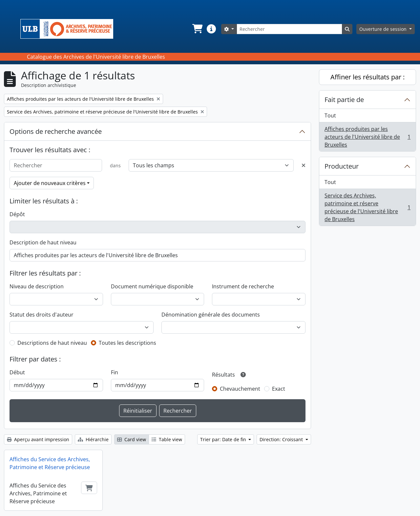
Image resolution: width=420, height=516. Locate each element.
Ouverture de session (384, 29)
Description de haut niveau (43, 242)
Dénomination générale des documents (211, 315)
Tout (330, 115)
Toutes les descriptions (127, 343)
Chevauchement (240, 389)
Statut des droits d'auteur (42, 315)
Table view (167, 439)
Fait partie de (344, 100)
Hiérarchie (93, 439)
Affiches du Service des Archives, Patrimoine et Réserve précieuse (50, 463)
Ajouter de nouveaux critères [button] (50, 183)
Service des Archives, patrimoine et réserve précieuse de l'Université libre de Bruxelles (367, 207)
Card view (132, 439)
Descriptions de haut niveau (52, 343)
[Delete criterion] (304, 165)
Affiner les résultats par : (367, 77)
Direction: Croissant (282, 439)
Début (17, 372)
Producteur (342, 166)
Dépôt (17, 214)
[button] (197, 29)
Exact (279, 389)
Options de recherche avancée (56, 131)
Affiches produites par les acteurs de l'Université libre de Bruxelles (367, 137)
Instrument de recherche (243, 286)
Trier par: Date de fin (224, 439)
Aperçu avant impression (38, 439)
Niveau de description (37, 286)
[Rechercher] (289, 29)
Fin (115, 372)
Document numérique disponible (152, 286)
